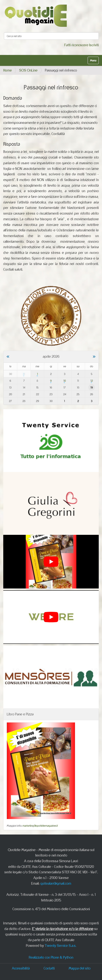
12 (92, 381)
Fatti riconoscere (76, 45)
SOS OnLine (28, 70)
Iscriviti (94, 45)
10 (65, 381)
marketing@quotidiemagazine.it (40, 826)
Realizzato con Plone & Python (51, 957)
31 (24, 374)
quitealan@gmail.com (56, 883)
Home (8, 70)
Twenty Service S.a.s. (60, 946)
